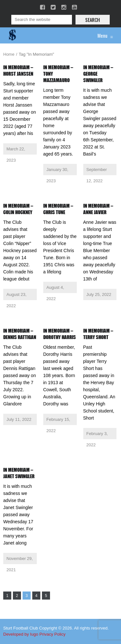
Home (9, 54)
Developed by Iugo (21, 634)
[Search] (42, 20)
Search (93, 20)
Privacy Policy (52, 634)
